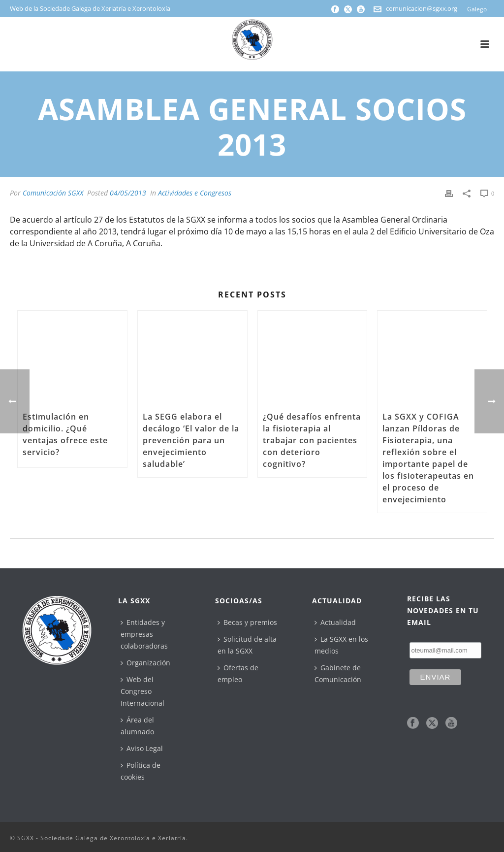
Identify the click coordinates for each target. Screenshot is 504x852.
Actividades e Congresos (195, 193)
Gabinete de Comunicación (338, 673)
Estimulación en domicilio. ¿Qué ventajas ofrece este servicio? (65, 434)
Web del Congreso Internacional (142, 691)
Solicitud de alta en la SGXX (247, 645)
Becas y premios (247, 622)
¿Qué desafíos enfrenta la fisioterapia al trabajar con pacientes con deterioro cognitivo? (312, 440)
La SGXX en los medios (341, 645)
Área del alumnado (137, 726)
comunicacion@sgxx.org (422, 8)
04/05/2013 (128, 193)
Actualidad (335, 622)
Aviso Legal (142, 748)
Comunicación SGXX (53, 193)
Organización (145, 663)
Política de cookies (141, 771)
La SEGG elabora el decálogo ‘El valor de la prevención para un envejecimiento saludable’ (191, 440)
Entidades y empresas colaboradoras (144, 634)
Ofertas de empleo (238, 673)
